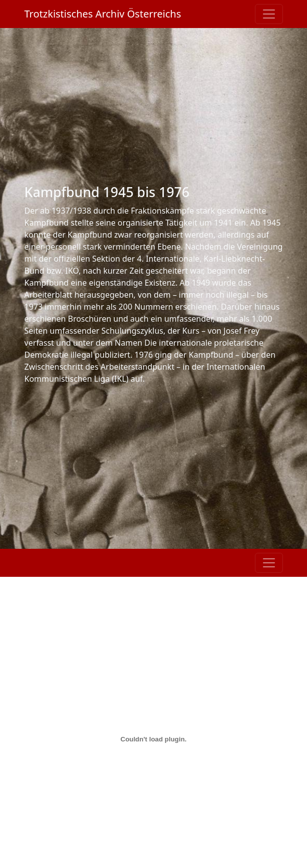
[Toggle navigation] (269, 14)
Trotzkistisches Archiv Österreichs (103, 14)
